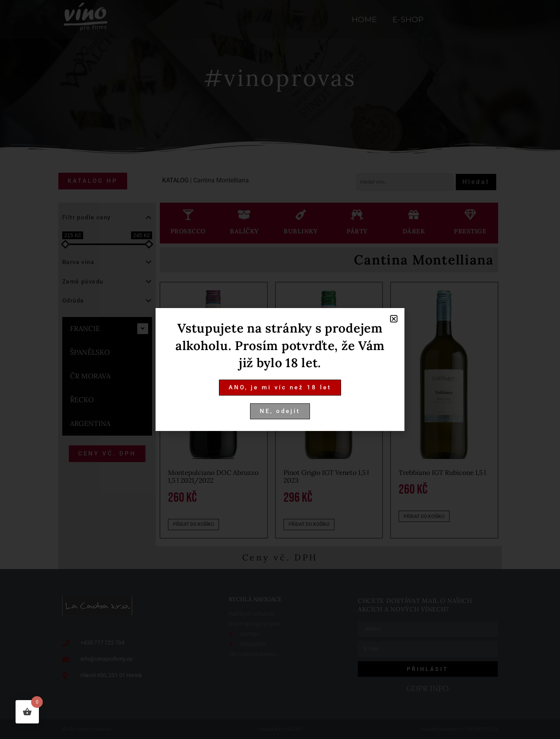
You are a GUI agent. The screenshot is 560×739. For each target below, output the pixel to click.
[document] (280, 369)
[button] (394, 319)
